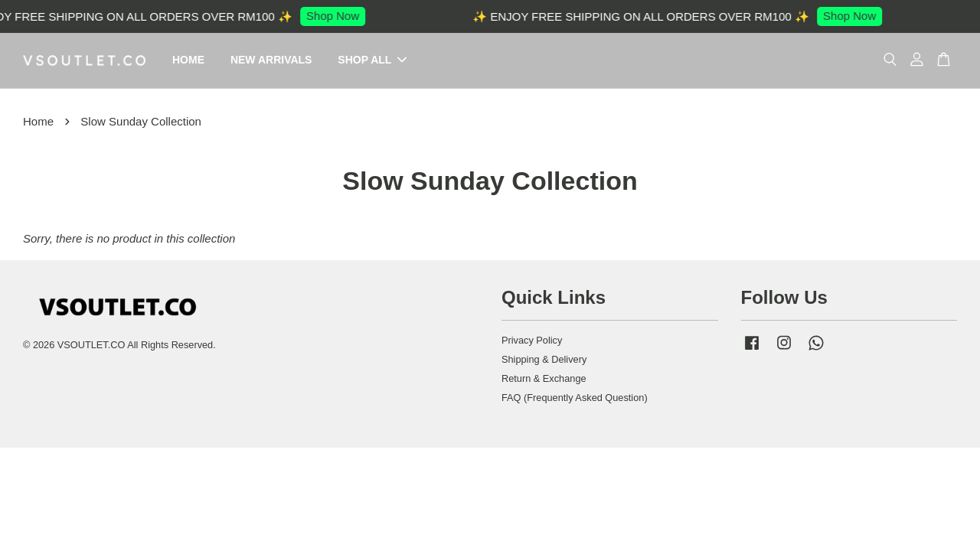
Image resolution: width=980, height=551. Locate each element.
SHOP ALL (372, 60)
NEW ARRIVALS (271, 60)
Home (38, 122)
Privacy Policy (532, 341)
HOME (188, 60)
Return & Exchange (544, 379)
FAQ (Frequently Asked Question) (575, 398)
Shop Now (340, 16)
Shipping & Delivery (544, 360)
